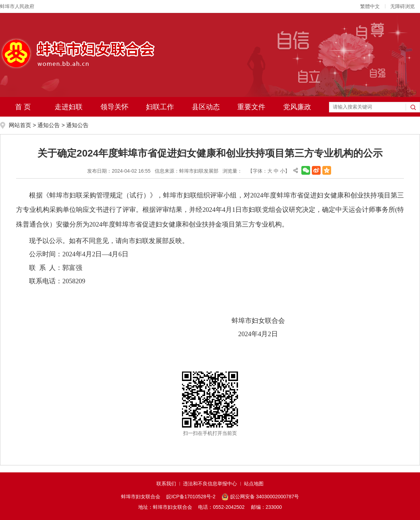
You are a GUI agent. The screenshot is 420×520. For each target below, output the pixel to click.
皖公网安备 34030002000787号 (260, 497)
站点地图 (254, 484)
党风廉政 (297, 107)
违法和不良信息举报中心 (210, 484)
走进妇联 (69, 107)
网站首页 (20, 125)
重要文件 (251, 107)
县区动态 (206, 107)
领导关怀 (114, 107)
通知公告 (49, 125)
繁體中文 (370, 6)
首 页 (23, 107)
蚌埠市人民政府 (17, 6)
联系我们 (166, 484)
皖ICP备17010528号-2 (191, 497)
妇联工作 (160, 107)
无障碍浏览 (402, 6)
